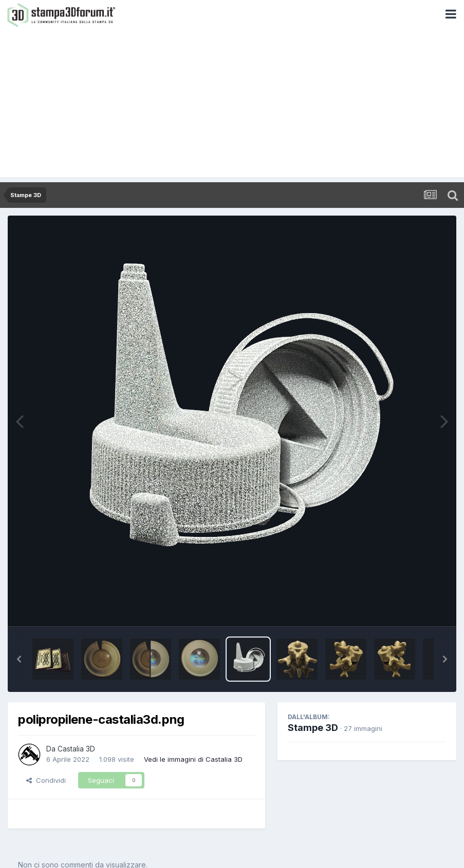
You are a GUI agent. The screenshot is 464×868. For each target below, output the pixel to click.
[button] (19, 659)
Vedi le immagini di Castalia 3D (193, 759)
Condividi (46, 780)
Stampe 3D (313, 728)
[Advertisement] (232, 105)
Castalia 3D (76, 749)
